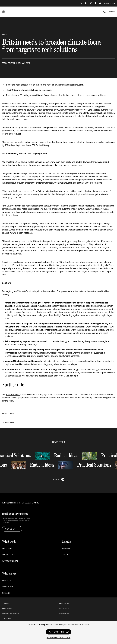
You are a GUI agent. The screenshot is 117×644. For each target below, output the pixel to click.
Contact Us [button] (7, 619)
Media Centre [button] (64, 613)
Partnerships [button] (9, 555)
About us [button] (7, 580)
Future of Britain (13, 394)
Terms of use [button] (64, 604)
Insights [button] (66, 548)
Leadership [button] (7, 587)
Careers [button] (6, 593)
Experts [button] (65, 555)
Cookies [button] (5, 604)
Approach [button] (7, 548)
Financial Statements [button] (10, 613)
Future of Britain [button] (11, 561)
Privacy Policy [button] (8, 609)
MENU (112, 12)
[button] (4, 12)
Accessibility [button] (64, 609)
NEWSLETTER (109, 3)
